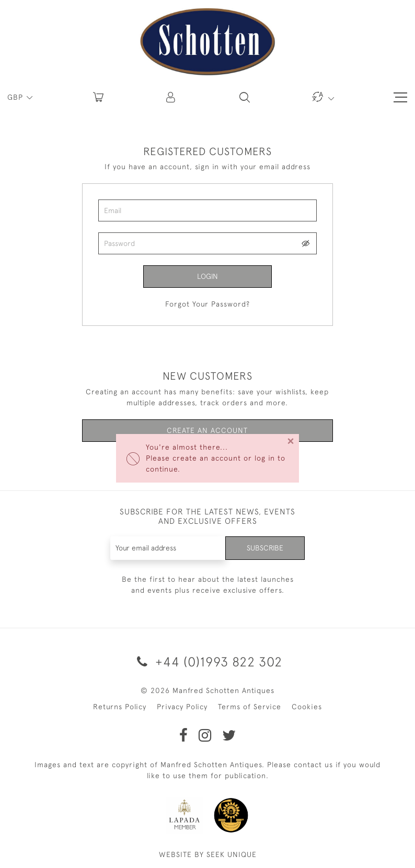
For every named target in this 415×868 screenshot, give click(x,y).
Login (208, 276)
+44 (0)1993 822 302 (208, 661)
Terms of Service (250, 707)
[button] (171, 97)
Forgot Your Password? (208, 304)
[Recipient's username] (168, 548)
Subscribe (265, 548)
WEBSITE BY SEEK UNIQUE (208, 854)
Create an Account (207, 430)
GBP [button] (16, 97)
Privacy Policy (182, 707)
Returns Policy (120, 707)
